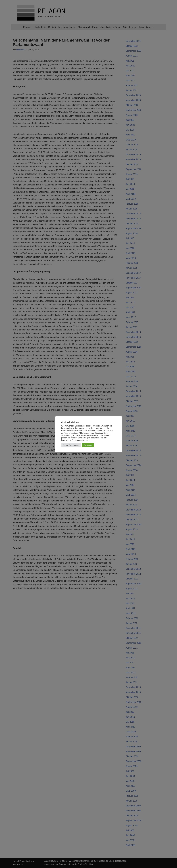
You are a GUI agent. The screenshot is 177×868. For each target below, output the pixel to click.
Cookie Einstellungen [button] (71, 445)
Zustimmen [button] (88, 445)
